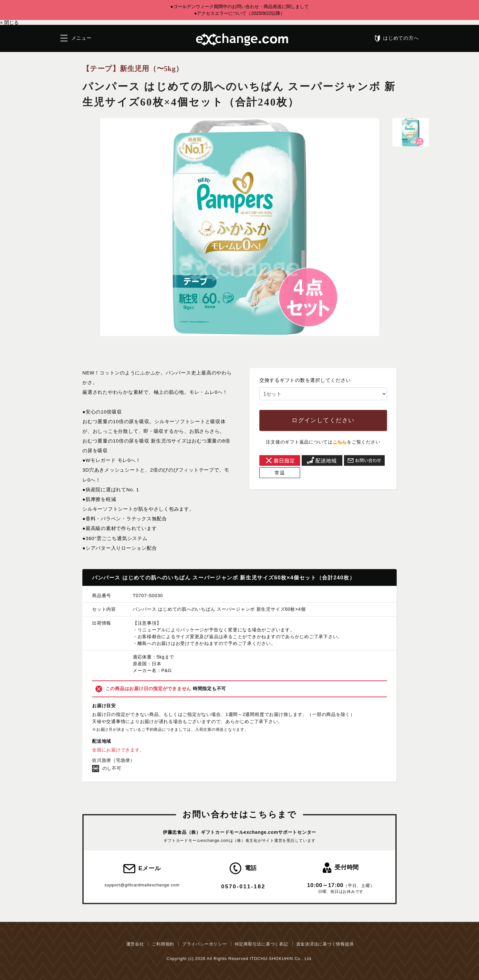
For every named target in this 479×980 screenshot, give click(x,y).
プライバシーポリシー (204, 944)
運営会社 (135, 944)
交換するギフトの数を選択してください (305, 380)
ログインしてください (323, 420)
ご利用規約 (163, 944)
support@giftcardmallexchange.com (142, 885)
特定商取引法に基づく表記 (261, 944)
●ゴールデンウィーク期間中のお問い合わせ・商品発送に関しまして (239, 6)
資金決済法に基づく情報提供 (325, 944)
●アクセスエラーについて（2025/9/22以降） (239, 13)
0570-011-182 (243, 887)
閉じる (9, 22)
